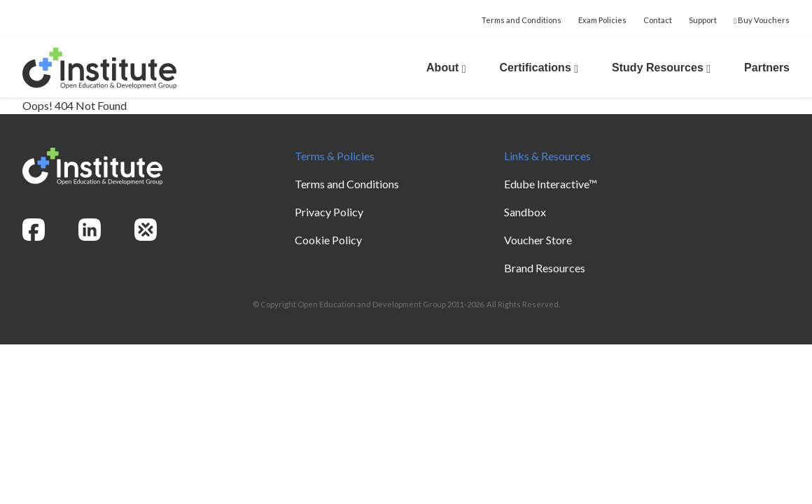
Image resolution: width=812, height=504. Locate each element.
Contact (658, 20)
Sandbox (525, 212)
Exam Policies (602, 20)
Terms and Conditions (521, 20)
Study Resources (661, 68)
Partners (767, 68)
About (446, 68)
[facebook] (34, 230)
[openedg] (146, 230)
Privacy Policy (329, 212)
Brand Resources (545, 268)
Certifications (539, 68)
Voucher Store (538, 240)
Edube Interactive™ (551, 184)
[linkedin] (90, 230)
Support (703, 20)
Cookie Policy (328, 240)
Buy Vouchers (762, 20)
